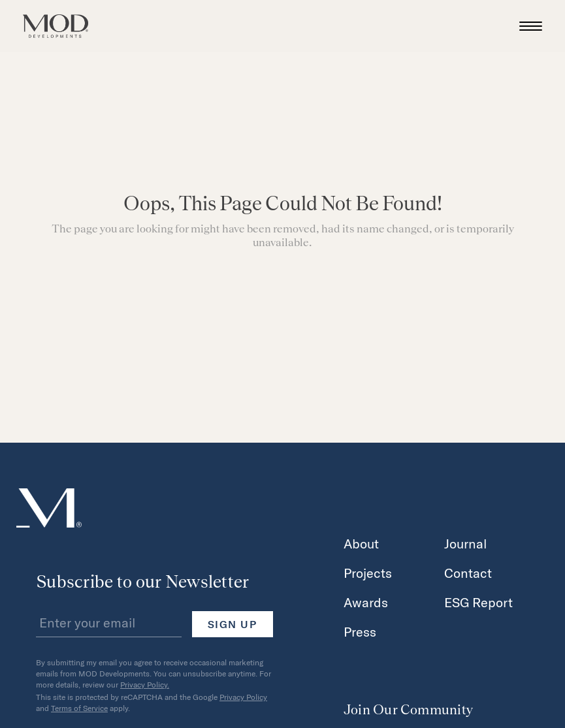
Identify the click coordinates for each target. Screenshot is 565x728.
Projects (368, 573)
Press (360, 631)
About (361, 543)
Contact (468, 573)
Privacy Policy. (145, 684)
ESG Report (478, 602)
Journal (466, 543)
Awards (366, 602)
